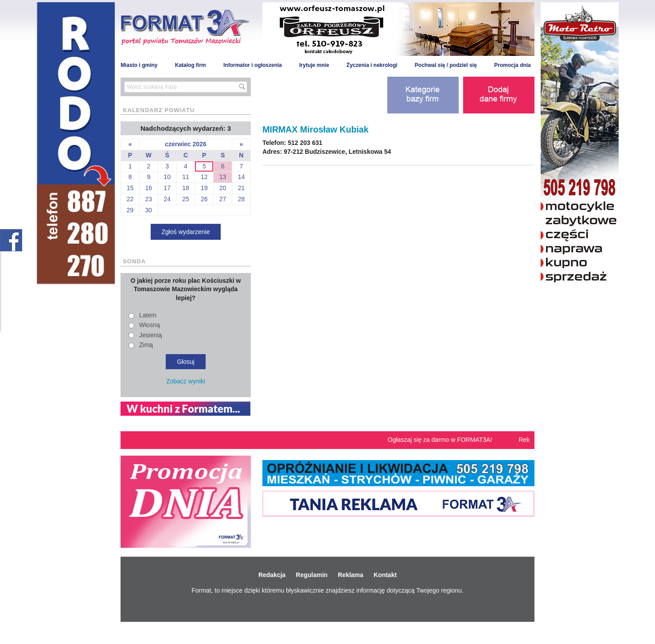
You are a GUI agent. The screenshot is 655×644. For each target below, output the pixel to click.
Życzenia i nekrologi (372, 65)
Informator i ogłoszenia (253, 65)
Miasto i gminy (139, 65)
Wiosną (150, 325)
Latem (148, 315)
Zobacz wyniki (186, 381)
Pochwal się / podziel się (446, 65)
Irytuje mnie (314, 65)
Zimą (146, 345)
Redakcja (272, 575)
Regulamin (312, 575)
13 (223, 177)
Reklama (351, 575)
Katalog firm (191, 65)
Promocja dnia (513, 65)
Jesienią (150, 335)
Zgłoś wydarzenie (186, 232)
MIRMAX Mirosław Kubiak (316, 129)
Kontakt (385, 575)
